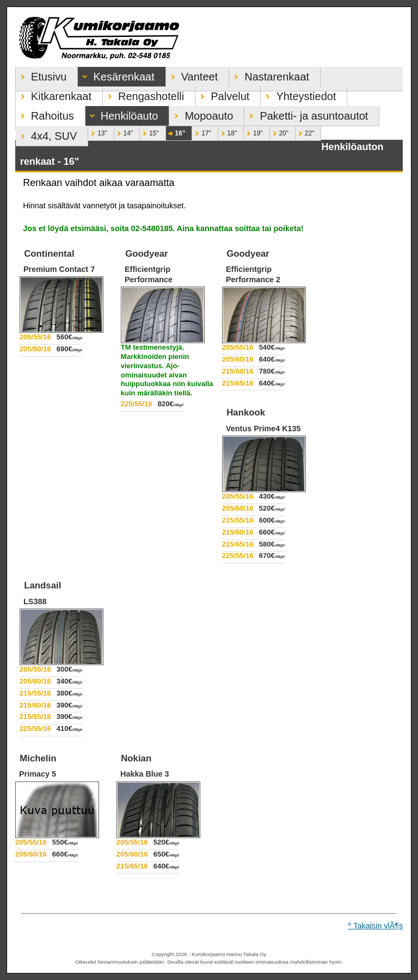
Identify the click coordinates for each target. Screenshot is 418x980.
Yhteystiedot (298, 94)
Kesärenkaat (116, 75)
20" (279, 132)
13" (97, 132)
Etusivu (41, 75)
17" (201, 132)
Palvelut (222, 94)
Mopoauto (201, 114)
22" (305, 132)
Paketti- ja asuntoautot (306, 114)
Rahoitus (45, 114)
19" (253, 132)
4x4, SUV (46, 134)
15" (149, 132)
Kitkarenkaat (54, 94)
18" (228, 132)
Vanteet (192, 75)
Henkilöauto (122, 114)
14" (124, 132)
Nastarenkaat (269, 75)
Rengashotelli (143, 94)
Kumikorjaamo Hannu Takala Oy (209, 37)
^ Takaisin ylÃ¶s (375, 926)
